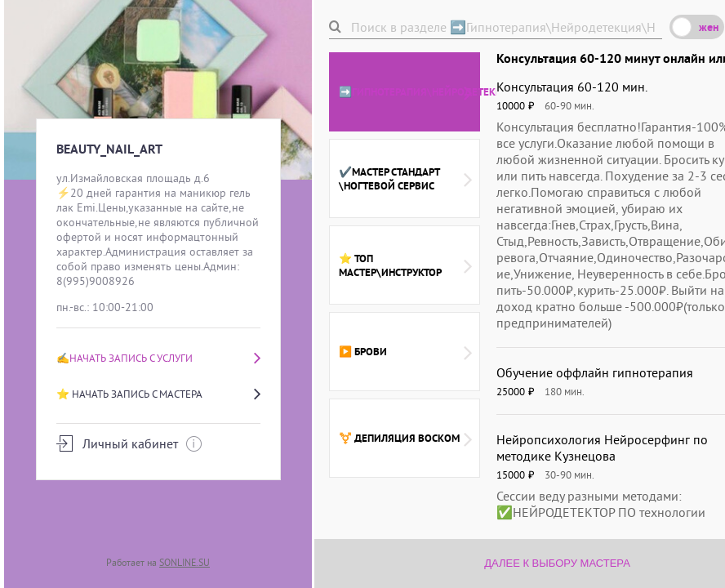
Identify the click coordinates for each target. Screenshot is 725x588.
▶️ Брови (405, 352)
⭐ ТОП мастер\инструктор (405, 265)
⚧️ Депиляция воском (405, 439)
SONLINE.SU (185, 562)
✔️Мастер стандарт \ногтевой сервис (405, 179)
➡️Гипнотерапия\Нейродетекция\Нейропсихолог (409, 92)
